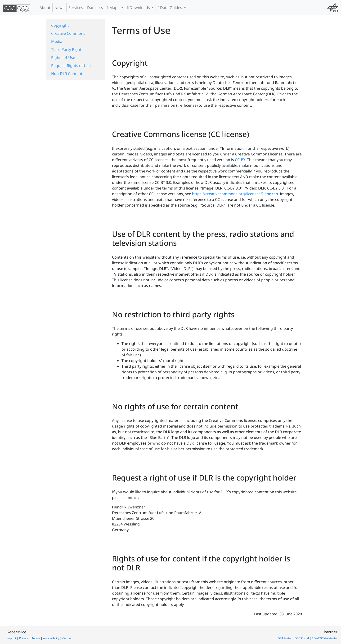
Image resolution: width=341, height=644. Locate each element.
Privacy (24, 638)
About (45, 8)
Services (76, 8)
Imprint (11, 638)
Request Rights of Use (71, 66)
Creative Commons (68, 33)
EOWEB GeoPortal (325, 638)
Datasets (95, 8)
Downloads (139, 8)
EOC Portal (302, 638)
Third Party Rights (67, 49)
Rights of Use (63, 57)
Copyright (60, 25)
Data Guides (170, 8)
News (59, 8)
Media (57, 41)
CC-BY (240, 160)
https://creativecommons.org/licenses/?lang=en (235, 194)
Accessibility (51, 638)
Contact (67, 638)
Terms (36, 638)
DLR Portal (285, 638)
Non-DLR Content (67, 74)
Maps (114, 8)
